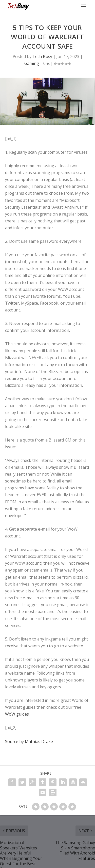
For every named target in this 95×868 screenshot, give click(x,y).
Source (12, 742)
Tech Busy (42, 56)
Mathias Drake (39, 742)
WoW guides (17, 714)
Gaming (32, 63)
